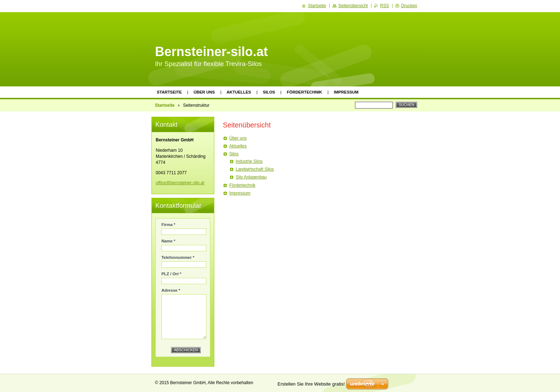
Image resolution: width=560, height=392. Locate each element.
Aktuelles (239, 92)
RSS (384, 6)
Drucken (409, 6)
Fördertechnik (304, 92)
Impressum (346, 92)
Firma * (168, 225)
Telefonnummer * (178, 257)
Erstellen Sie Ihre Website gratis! (311, 384)
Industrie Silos (249, 161)
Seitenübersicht (353, 6)
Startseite (169, 92)
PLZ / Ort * (171, 274)
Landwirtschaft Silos (255, 169)
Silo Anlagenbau (251, 177)
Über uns (204, 92)
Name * (168, 241)
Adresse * (171, 290)
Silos (269, 92)
